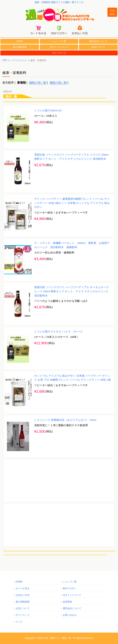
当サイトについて (59, 47)
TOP (5, 60)
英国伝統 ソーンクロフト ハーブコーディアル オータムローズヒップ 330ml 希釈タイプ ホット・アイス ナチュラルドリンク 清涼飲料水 (71, 291)
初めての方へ (70, 588)
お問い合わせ (70, 615)
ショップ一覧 (59, 41)
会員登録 (67, 602)
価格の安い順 (38, 83)
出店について (98, 47)
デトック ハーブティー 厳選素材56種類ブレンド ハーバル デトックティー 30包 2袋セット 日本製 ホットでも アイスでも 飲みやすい (72, 203)
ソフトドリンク (19, 60)
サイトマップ (59, 53)
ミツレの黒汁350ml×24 (48, 111)
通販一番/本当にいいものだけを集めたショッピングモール (59, 15)
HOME (20, 41)
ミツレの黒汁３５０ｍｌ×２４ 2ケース (58, 332)
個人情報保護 (20, 47)
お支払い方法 (23, 595)
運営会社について (98, 41)
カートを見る (23, 588)
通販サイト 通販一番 (61, 638)
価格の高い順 (58, 83)
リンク (19, 622)
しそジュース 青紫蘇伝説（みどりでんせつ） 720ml (65, 420)
